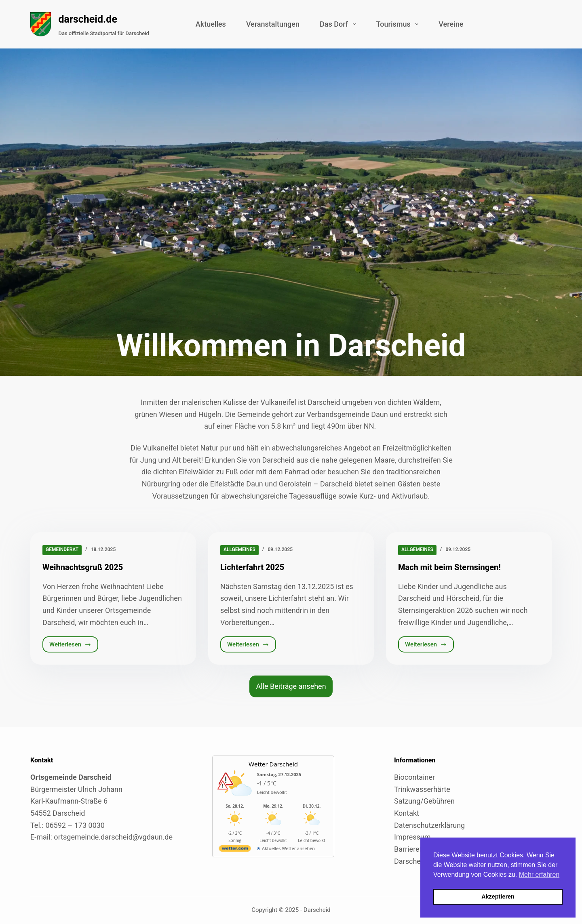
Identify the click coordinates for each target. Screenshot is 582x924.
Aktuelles (211, 24)
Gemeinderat (62, 549)
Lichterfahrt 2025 (252, 567)
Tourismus (399, 24)
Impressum (412, 837)
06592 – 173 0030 (75, 825)
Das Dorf (339, 24)
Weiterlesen (74, 647)
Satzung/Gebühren (424, 801)
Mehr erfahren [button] (539, 875)
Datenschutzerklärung (429, 825)
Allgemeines (239, 549)
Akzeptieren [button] (498, 897)
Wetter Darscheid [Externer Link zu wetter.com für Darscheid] (273, 764)
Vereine (451, 24)
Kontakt (407, 813)
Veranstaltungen (273, 24)
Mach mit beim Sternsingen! (449, 567)
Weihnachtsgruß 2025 (83, 567)
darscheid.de (88, 19)
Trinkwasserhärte (422, 789)
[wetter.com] (235, 850)
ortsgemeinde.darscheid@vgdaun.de (113, 837)
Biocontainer (414, 777)
